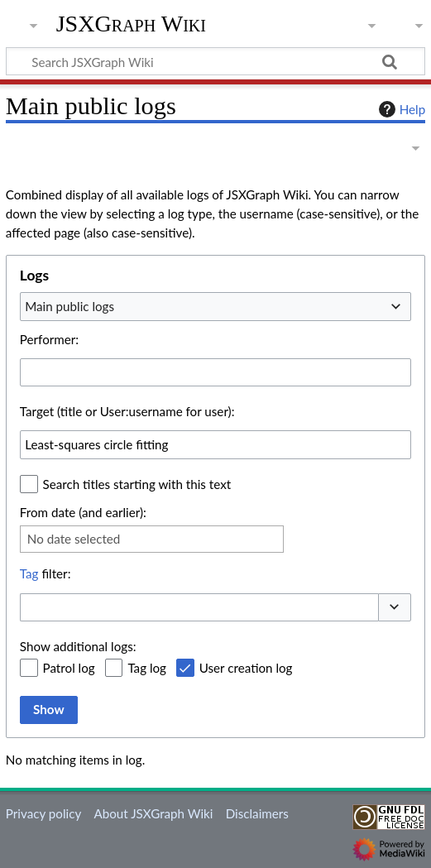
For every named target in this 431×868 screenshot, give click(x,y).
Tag (29, 573)
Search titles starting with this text (137, 484)
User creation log (246, 668)
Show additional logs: (78, 646)
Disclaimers (257, 813)
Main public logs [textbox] (69, 306)
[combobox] (215, 306)
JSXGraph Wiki (131, 24)
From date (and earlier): (83, 512)
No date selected (74, 539)
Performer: (49, 339)
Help (400, 109)
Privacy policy (43, 813)
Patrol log (69, 668)
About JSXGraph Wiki (153, 813)
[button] (395, 608)
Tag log (147, 668)
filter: (45, 573)
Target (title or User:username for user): (127, 411)
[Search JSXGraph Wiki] (215, 61)
